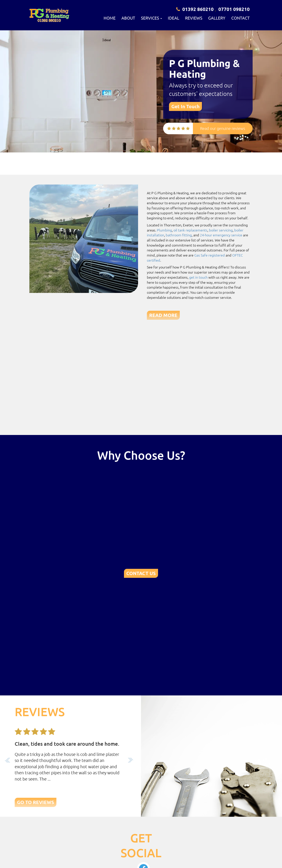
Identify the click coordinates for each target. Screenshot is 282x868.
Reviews (194, 18)
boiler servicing (221, 230)
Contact (240, 18)
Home (110, 18)
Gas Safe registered (210, 255)
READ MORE (163, 315)
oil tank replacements (190, 230)
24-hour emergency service (221, 235)
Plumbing (164, 230)
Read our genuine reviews (223, 128)
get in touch (198, 277)
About (128, 18)
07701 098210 (234, 9)
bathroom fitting (179, 235)
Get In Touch (185, 106)
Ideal (174, 18)
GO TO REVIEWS (36, 802)
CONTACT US (141, 573)
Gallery (217, 18)
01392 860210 (198, 9)
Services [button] (151, 18)
